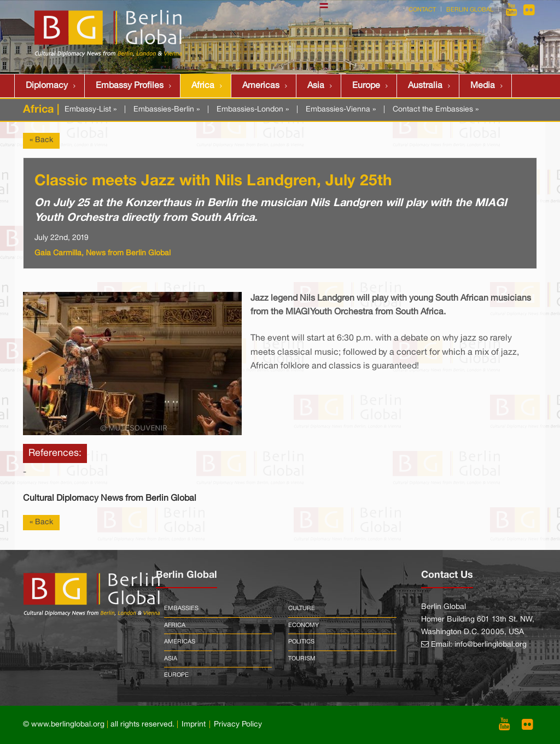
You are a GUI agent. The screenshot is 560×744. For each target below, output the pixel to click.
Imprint (194, 725)
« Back (41, 140)
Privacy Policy (238, 725)
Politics (301, 642)
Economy (304, 625)
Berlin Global (470, 10)
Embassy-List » (91, 110)
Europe (366, 86)
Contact (422, 10)
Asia (316, 86)
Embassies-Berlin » (167, 110)
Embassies (181, 608)
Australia (425, 86)
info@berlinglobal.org (491, 645)
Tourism (302, 659)
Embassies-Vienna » (341, 110)
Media (483, 86)
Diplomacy (47, 86)
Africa (203, 86)
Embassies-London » (253, 110)
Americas (261, 86)
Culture (302, 608)
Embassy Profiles (130, 86)
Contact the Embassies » (436, 110)
